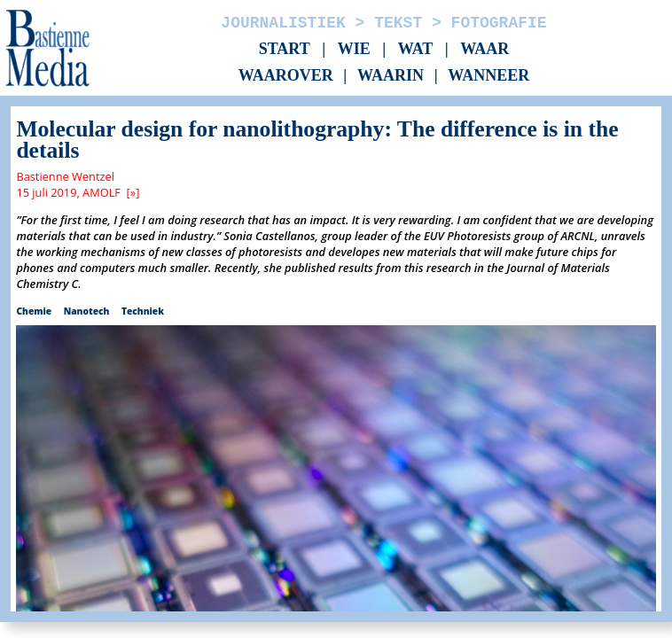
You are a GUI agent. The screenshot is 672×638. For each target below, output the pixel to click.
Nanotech (87, 311)
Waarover (286, 76)
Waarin (391, 76)
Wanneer (488, 76)
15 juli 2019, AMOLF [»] (78, 192)
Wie (354, 49)
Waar (484, 49)
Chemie (34, 311)
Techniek (143, 311)
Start (285, 49)
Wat (416, 49)
